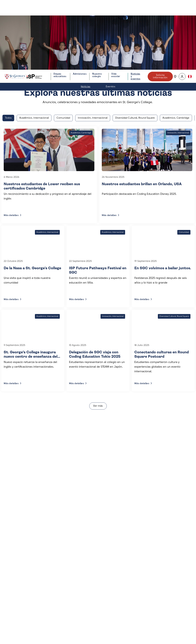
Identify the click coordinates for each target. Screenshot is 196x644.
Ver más (98, 336)
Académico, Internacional (34, 48)
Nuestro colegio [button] (97, 5)
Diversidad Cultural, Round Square (135, 48)
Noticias (86, 16)
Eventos (111, 16)
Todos (8, 48)
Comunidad (63, 48)
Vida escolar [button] (116, 5)
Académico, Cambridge (176, 48)
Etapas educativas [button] (60, 5)
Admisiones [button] (80, 4)
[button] (182, 6)
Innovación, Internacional (93, 48)
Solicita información (160, 6)
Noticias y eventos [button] (135, 6)
